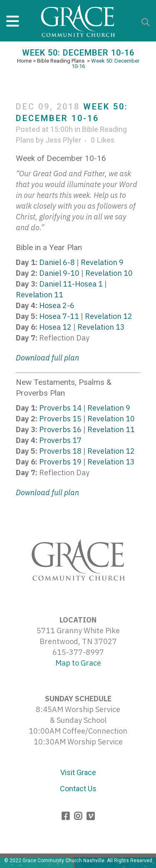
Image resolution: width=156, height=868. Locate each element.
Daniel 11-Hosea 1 (71, 284)
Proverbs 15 (60, 419)
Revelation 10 (109, 273)
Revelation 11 (40, 295)
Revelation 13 (101, 327)
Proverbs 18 (60, 451)
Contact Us (78, 789)
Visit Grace (78, 772)
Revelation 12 (109, 316)
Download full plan (47, 358)
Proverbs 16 (60, 429)
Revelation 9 (102, 262)
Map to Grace (78, 663)
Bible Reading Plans (61, 61)
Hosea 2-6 (57, 305)
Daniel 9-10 (59, 273)
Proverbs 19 (60, 462)
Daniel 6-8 (57, 262)
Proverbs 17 (60, 440)
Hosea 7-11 (59, 316)
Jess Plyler (63, 140)
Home (24, 61)
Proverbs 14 (60, 408)
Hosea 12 (55, 327)
